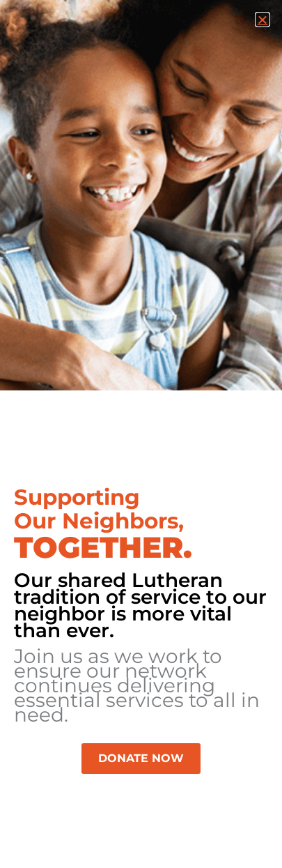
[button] (263, 20)
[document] (141, 434)
